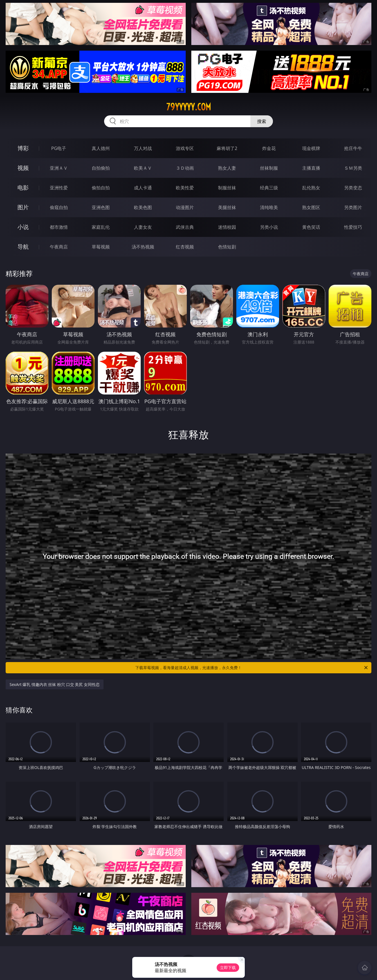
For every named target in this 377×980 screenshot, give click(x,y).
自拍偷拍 (101, 168)
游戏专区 (185, 148)
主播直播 (311, 168)
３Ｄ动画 (185, 168)
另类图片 (353, 207)
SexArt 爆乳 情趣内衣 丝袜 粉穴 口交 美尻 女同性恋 (55, 684)
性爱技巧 (353, 227)
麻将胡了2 (227, 148)
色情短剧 (227, 247)
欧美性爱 (185, 188)
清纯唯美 (269, 207)
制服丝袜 (227, 188)
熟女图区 (311, 207)
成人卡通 (143, 188)
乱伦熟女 (311, 188)
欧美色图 (143, 207)
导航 (23, 247)
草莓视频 (101, 247)
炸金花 (269, 148)
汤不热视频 (143, 247)
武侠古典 (185, 227)
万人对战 (143, 148)
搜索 (262, 121)
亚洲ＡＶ (59, 168)
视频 (23, 168)
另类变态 (353, 188)
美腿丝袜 (227, 207)
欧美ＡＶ (143, 168)
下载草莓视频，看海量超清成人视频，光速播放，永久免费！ (252, 668)
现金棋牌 (311, 148)
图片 (23, 207)
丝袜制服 (269, 168)
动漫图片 (185, 207)
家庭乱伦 (101, 227)
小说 (23, 227)
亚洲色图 (101, 207)
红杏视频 (185, 247)
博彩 (23, 148)
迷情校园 (227, 227)
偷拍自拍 (101, 188)
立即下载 (228, 967)
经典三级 (269, 188)
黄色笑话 (311, 227)
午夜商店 (59, 247)
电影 (23, 188)
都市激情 (59, 227)
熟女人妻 (227, 168)
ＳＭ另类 (353, 168)
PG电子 (59, 148)
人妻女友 (143, 227)
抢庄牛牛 (353, 148)
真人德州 (101, 148)
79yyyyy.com (189, 107)
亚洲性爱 (59, 188)
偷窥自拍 (59, 207)
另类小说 (269, 227)
